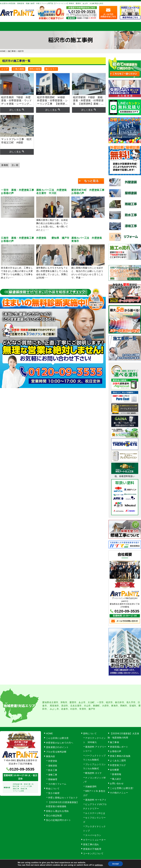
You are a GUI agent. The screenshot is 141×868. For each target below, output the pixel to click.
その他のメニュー (119, 793)
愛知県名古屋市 (50, 702)
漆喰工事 (53, 775)
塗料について (90, 734)
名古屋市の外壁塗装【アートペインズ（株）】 (60, 864)
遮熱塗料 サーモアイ (96, 800)
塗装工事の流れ (50, 26)
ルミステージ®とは (95, 813)
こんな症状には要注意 (57, 738)
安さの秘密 (54, 793)
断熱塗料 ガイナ (93, 773)
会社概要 (111, 26)
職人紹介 (117, 779)
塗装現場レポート (119, 747)
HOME (10, 26)
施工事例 (91, 26)
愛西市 (73, 702)
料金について (70, 26)
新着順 (5, 165)
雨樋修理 (53, 779)
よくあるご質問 (118, 761)
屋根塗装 (53, 766)
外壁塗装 (53, 761)
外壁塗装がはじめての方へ (60, 743)
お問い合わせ (131, 26)
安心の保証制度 (54, 816)
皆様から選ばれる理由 (57, 811)
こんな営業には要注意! (122, 788)
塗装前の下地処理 (92, 849)
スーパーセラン (93, 835)
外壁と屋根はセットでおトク (63, 798)
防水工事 (53, 770)
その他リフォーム (57, 784)
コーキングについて (93, 854)
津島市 (64, 702)
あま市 (82, 702)
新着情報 (117, 774)
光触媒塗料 (91, 787)
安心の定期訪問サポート (59, 820)
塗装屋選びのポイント (57, 747)
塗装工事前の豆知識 (120, 756)
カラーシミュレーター (94, 840)
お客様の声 (116, 751)
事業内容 (30, 26)
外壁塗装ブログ (118, 765)
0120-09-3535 (127, 611)
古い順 (15, 165)
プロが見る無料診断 (56, 752)
